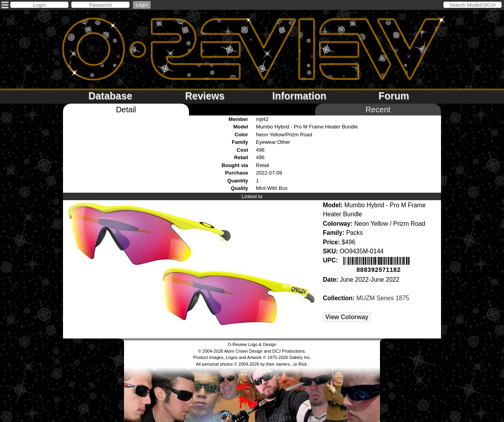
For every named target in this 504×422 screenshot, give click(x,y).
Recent (378, 110)
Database (110, 96)
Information (299, 96)
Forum (394, 96)
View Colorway (347, 316)
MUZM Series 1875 (383, 297)
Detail (126, 110)
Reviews (205, 96)
